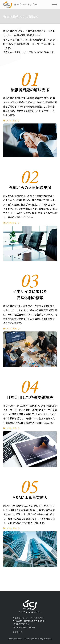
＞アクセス (18, 632)
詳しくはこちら (10, 120)
